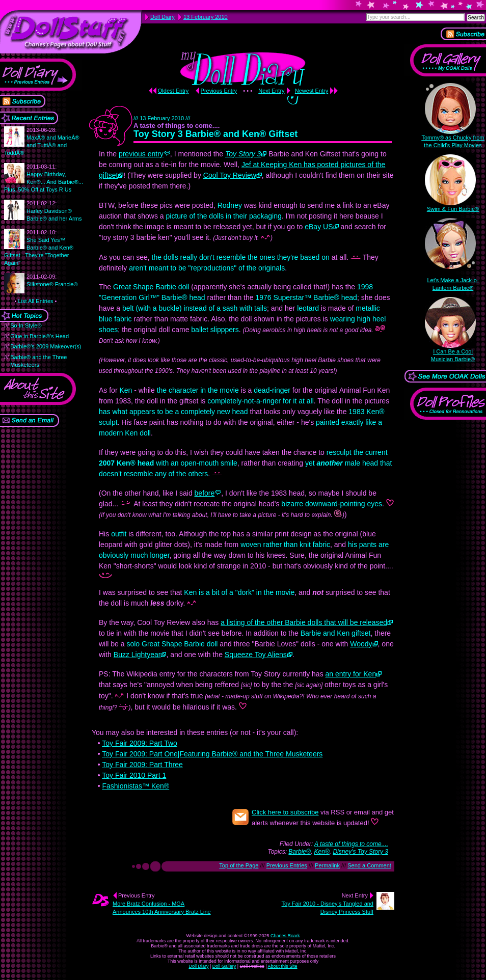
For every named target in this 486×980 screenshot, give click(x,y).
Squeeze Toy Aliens (256, 655)
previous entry (141, 154)
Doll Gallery (224, 966)
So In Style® (26, 325)
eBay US (319, 227)
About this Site (283, 966)
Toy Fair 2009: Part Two (140, 743)
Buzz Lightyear (137, 655)
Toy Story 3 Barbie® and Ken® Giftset (215, 134)
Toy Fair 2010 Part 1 (134, 775)
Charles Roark (285, 936)
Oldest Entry (173, 91)
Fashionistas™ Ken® (136, 786)
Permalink (327, 865)
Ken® (322, 852)
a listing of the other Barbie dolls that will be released (304, 622)
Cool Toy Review (230, 175)
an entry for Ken (351, 674)
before (205, 493)
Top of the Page (239, 865)
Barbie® (300, 852)
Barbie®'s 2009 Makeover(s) (46, 346)
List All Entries (35, 301)
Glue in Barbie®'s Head (39, 336)
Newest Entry (312, 91)
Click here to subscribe (285, 812)
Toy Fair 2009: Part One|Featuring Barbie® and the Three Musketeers (212, 754)
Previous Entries (287, 865)
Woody (361, 644)
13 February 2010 (206, 17)
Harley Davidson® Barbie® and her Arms (54, 211)
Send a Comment (369, 865)
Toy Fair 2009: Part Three (142, 765)
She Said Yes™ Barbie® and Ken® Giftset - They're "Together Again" (39, 248)
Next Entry (271, 91)
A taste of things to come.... (351, 844)
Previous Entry (219, 91)
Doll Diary (198, 966)
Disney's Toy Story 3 (360, 852)
